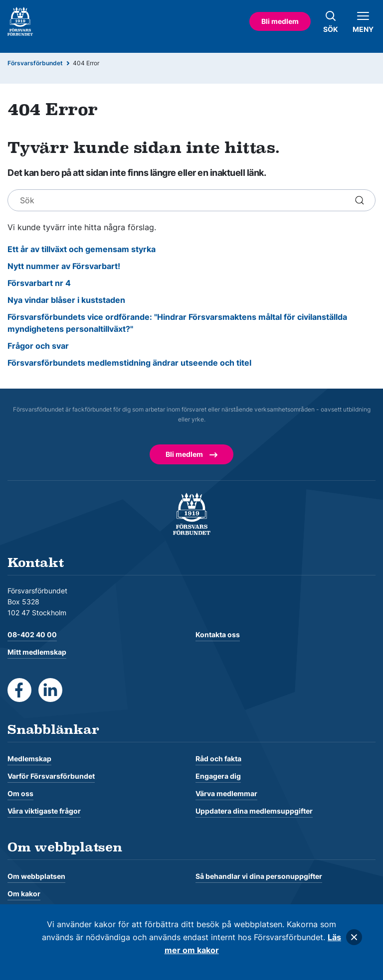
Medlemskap (29, 759)
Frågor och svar (38, 346)
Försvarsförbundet (35, 63)
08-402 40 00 (32, 634)
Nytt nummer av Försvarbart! (64, 266)
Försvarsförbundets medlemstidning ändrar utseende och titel (129, 363)
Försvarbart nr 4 (39, 283)
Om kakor (24, 894)
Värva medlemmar (226, 793)
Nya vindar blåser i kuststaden (66, 300)
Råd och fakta (218, 759)
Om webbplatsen (36, 876)
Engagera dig (218, 776)
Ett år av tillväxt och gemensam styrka (82, 249)
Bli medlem (280, 21)
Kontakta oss (218, 634)
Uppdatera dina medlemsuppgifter (254, 811)
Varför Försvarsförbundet (51, 776)
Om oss (20, 793)
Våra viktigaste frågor (44, 811)
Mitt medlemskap (37, 652)
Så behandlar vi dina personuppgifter (259, 876)
